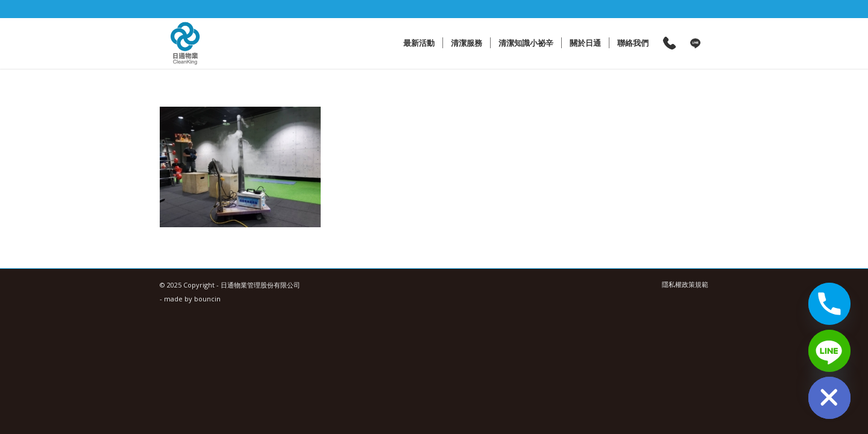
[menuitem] (419, 43)
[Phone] (829, 304)
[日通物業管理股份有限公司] (185, 43)
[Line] (829, 351)
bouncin (207, 299)
